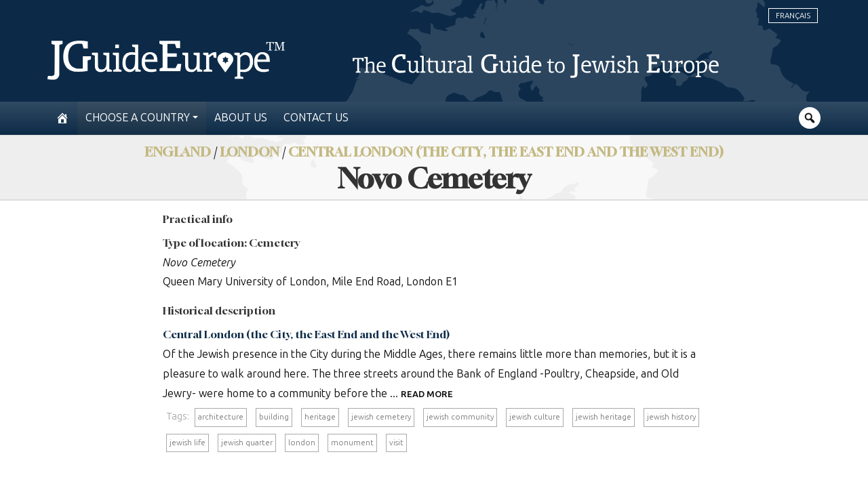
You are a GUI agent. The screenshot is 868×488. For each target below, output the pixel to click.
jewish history (671, 417)
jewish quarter (247, 443)
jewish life (188, 443)
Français (793, 16)
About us (241, 118)
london (302, 443)
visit (396, 443)
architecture (221, 417)
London (250, 151)
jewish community (460, 417)
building (274, 417)
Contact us (316, 118)
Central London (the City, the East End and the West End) (506, 151)
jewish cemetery (381, 417)
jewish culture (535, 417)
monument (352, 443)
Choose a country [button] (138, 118)
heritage (320, 417)
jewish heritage (604, 417)
